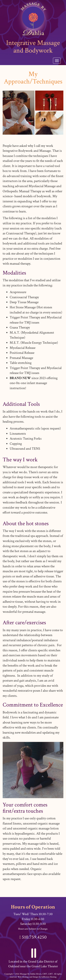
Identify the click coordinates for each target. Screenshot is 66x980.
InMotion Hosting (49, 977)
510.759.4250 (34, 937)
